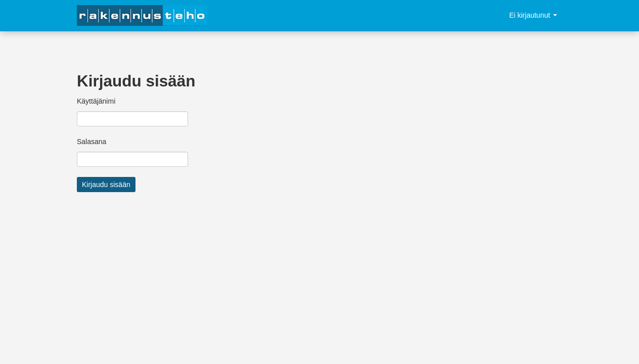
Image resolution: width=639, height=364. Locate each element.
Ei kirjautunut (533, 15)
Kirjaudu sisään (106, 185)
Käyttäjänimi (96, 101)
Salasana (92, 142)
